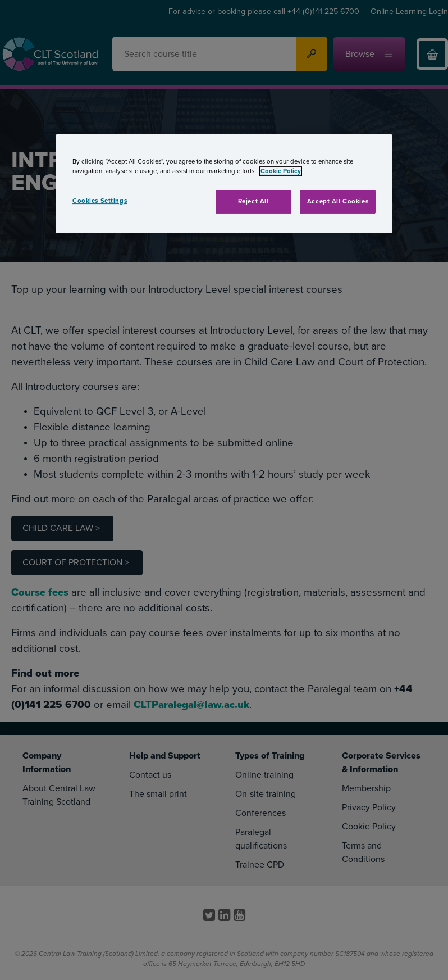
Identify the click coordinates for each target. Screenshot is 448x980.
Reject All (253, 201)
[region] (224, 184)
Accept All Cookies (338, 201)
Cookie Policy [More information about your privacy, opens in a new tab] (281, 171)
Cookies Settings (100, 201)
